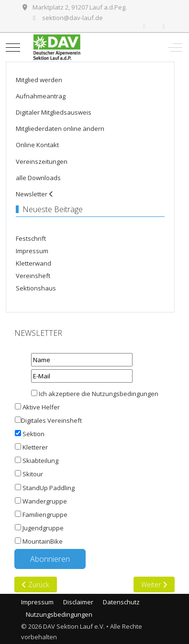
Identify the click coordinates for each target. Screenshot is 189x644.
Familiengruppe (45, 515)
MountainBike (43, 541)
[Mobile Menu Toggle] (13, 47)
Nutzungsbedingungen (125, 394)
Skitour (33, 474)
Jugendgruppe (43, 528)
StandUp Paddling (49, 488)
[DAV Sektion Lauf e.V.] (94, 47)
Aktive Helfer (41, 407)
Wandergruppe (45, 501)
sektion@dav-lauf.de (72, 18)
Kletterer (35, 447)
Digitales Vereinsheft (48, 420)
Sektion (33, 434)
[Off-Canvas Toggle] (175, 47)
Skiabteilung (40, 461)
